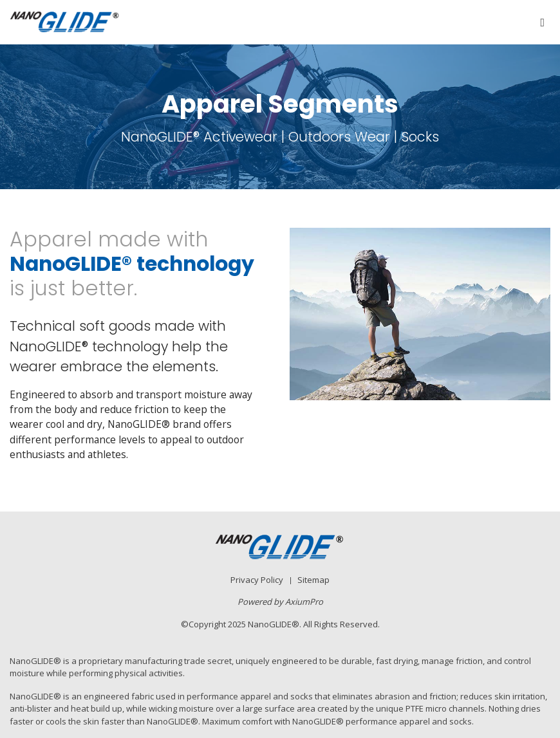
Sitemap (313, 580)
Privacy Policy (257, 580)
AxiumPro (304, 602)
